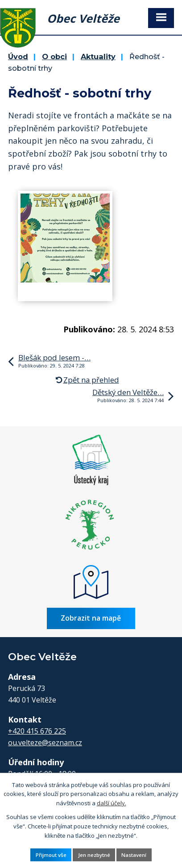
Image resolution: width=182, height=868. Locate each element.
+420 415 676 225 (37, 731)
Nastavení (134, 855)
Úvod (18, 57)
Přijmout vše (51, 855)
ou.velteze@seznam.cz (45, 743)
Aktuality (98, 57)
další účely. (112, 803)
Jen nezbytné (94, 855)
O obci (54, 57)
